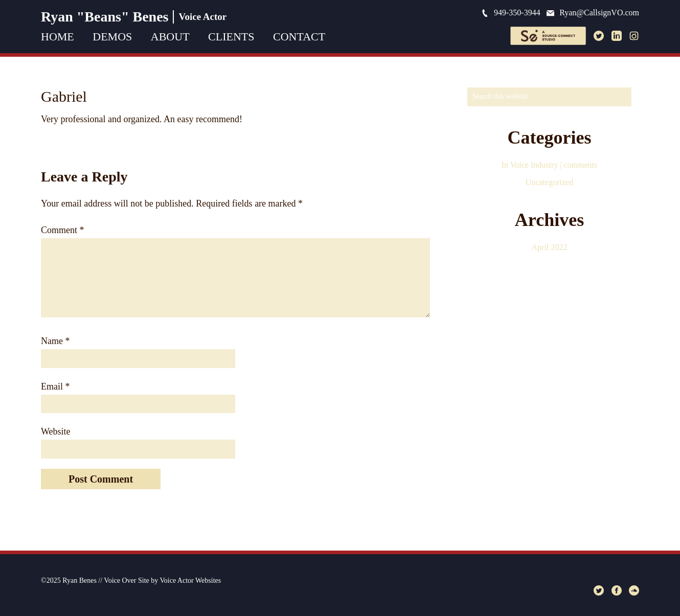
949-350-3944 (511, 13)
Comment (63, 230)
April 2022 (550, 247)
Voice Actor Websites (191, 580)
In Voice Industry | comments (549, 165)
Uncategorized (549, 182)
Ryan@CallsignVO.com (593, 13)
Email (55, 386)
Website (56, 431)
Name (55, 341)
